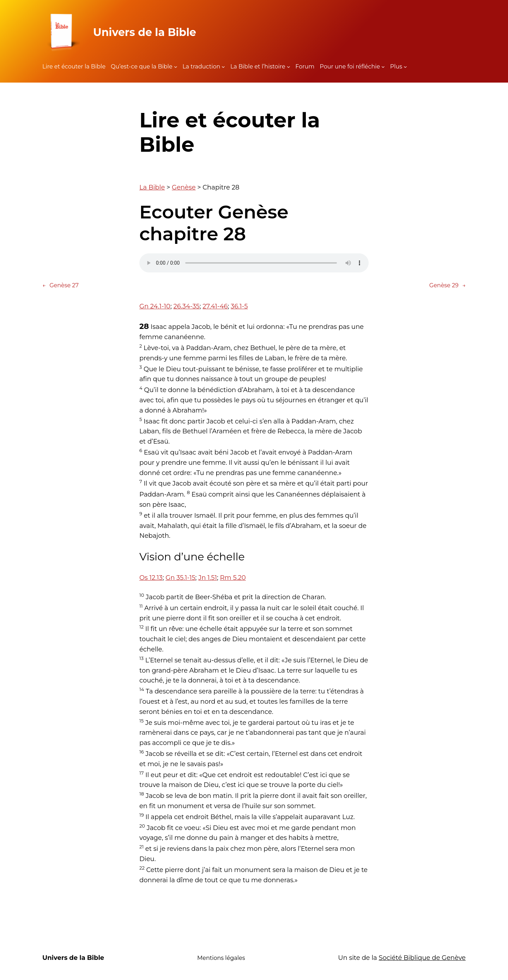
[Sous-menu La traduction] (223, 67)
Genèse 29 (447, 285)
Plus (396, 67)
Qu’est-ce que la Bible (142, 67)
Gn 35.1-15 (180, 578)
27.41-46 (215, 306)
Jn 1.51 (208, 578)
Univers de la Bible (145, 32)
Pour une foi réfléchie (350, 67)
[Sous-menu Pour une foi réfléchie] (383, 67)
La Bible (152, 187)
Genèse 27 (61, 285)
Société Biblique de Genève (422, 958)
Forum (305, 67)
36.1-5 (239, 306)
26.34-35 (187, 306)
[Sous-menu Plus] (405, 67)
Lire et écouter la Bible (74, 67)
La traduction (201, 67)
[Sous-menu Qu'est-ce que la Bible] (176, 67)
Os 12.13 (151, 578)
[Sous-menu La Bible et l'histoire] (289, 67)
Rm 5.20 (233, 578)
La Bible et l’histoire (258, 67)
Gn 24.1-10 (155, 306)
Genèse (184, 187)
